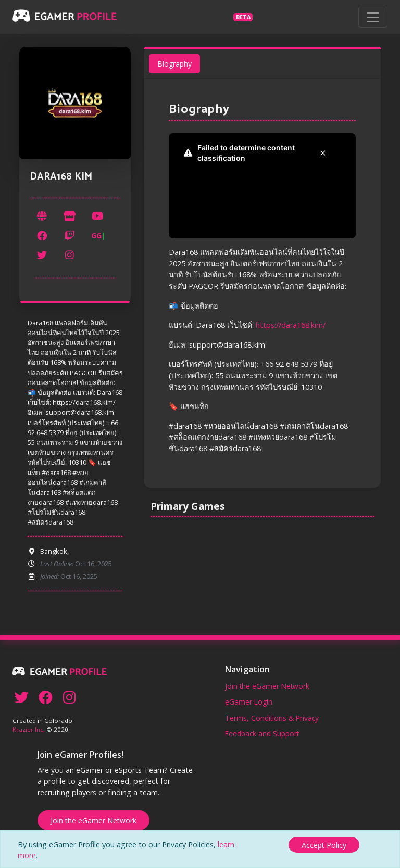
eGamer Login (249, 702)
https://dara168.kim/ (291, 325)
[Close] (324, 845)
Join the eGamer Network (267, 686)
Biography (174, 64)
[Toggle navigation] (373, 17)
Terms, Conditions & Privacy (272, 718)
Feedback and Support (262, 733)
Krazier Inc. (29, 729)
